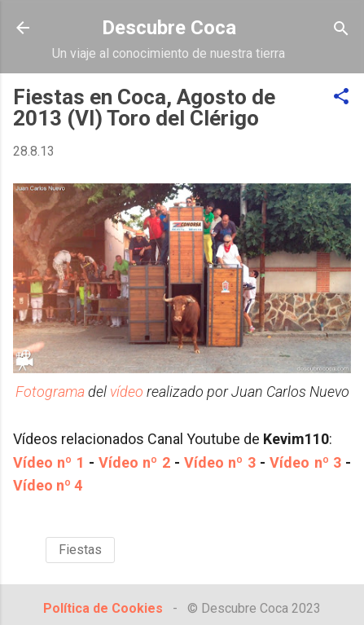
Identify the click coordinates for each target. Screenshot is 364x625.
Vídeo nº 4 (48, 485)
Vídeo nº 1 (49, 462)
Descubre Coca (169, 28)
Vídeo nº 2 (134, 462)
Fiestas (80, 550)
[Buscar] (341, 30)
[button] (341, 97)
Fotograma (50, 392)
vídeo (127, 392)
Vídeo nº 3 (220, 462)
